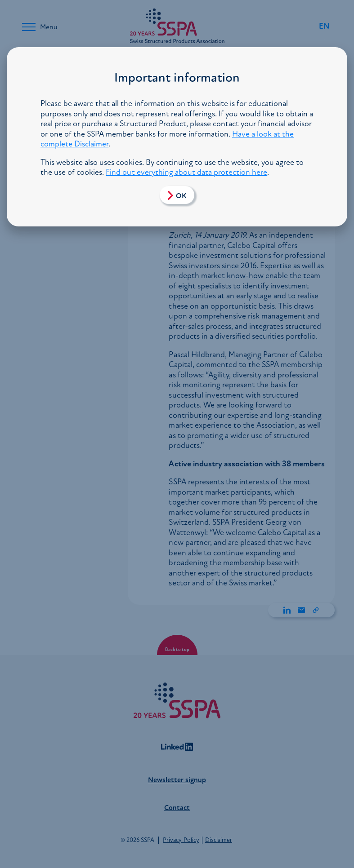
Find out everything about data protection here (186, 172)
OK (181, 196)
